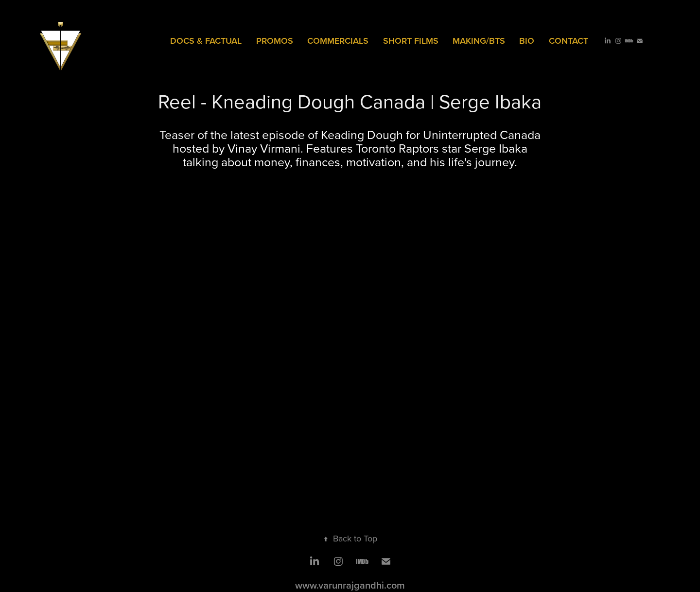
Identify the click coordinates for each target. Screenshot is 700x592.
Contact (569, 41)
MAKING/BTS (479, 41)
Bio (527, 41)
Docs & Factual (206, 41)
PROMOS (275, 41)
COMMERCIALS (338, 41)
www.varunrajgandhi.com (350, 585)
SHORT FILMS (411, 41)
